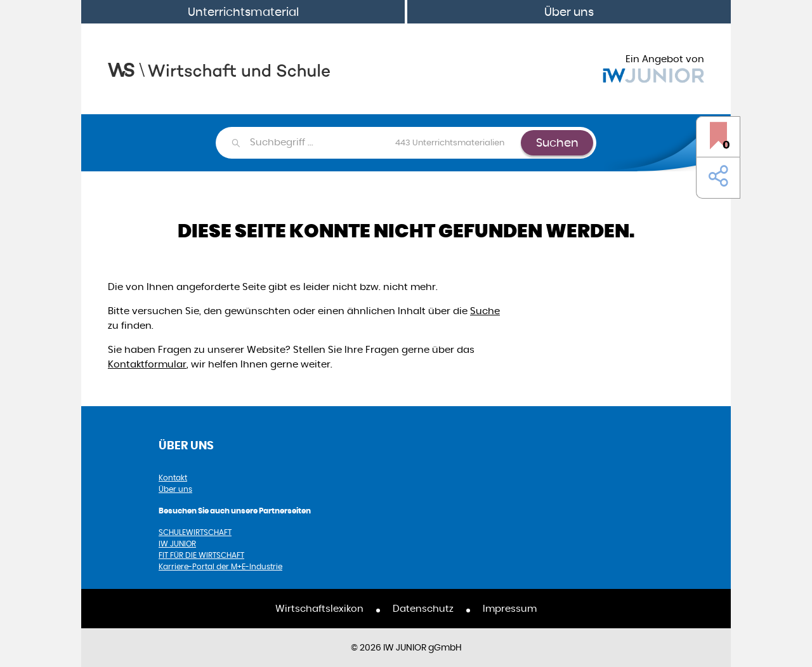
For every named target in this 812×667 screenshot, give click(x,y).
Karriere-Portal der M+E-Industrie (220, 566)
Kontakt (173, 478)
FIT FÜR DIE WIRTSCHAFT (201, 555)
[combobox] (385, 143)
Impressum (510, 608)
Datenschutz (423, 608)
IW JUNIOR (177, 544)
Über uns (569, 12)
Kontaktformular (147, 364)
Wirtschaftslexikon (319, 608)
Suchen (557, 142)
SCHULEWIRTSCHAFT (195, 532)
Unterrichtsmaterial (243, 12)
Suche (485, 311)
